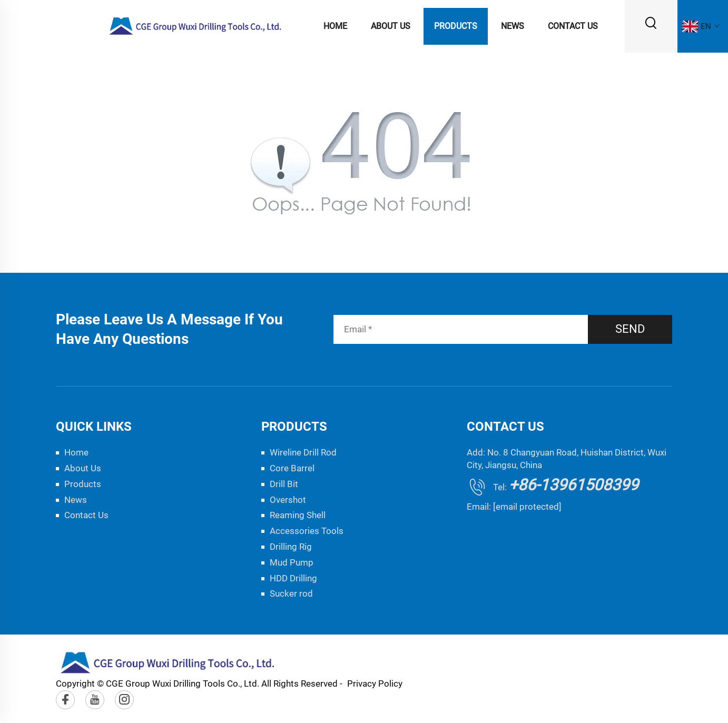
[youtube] (95, 700)
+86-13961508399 (574, 485)
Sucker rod (291, 593)
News (513, 26)
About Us (391, 26)
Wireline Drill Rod (303, 452)
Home (335, 26)
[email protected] (527, 507)
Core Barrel (292, 468)
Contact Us (573, 26)
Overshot (288, 500)
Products (456, 26)
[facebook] (65, 700)
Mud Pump (292, 562)
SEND (630, 329)
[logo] (196, 26)
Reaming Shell (298, 515)
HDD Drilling (293, 578)
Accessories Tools (307, 531)
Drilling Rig (291, 547)
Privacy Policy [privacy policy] (375, 684)
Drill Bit (284, 484)
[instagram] (124, 700)
